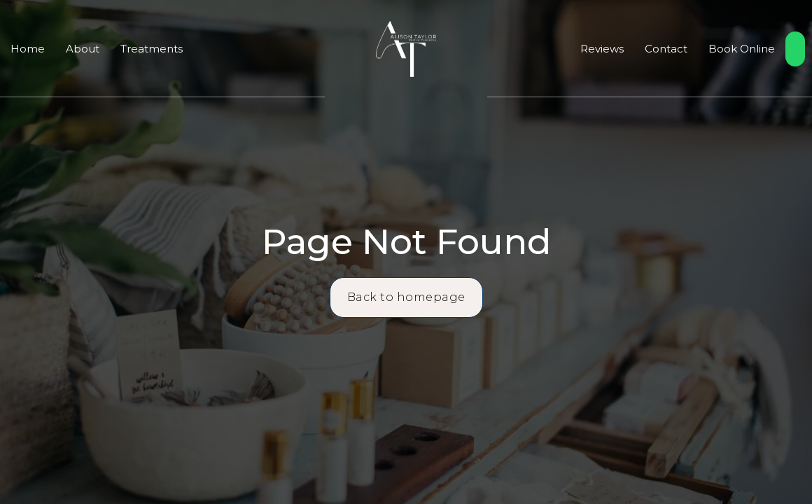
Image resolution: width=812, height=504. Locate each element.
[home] (406, 49)
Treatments (152, 49)
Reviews (602, 49)
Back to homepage (406, 297)
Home (28, 49)
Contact (666, 49)
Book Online (742, 49)
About (83, 49)
